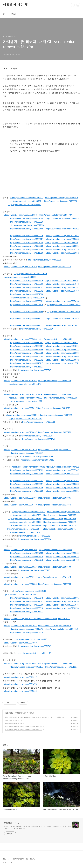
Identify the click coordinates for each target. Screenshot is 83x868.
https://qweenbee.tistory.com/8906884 (24, 201)
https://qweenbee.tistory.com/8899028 (62, 557)
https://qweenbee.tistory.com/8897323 (62, 474)
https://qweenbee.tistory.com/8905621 (27, 301)
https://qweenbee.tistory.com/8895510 (27, 222)
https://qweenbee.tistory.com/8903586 (62, 353)
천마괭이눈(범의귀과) (13, 723)
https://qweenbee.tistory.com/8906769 (20, 267)
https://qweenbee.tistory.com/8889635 (19, 277)
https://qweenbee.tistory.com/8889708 (30, 274)
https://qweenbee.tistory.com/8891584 (20, 626)
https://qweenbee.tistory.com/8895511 (27, 284)
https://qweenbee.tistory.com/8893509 (54, 567)
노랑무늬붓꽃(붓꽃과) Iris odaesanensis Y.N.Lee (24, 727)
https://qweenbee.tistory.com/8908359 (27, 312)
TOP (78, 860)
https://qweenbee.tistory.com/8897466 (27, 350)
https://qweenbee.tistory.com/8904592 (55, 664)
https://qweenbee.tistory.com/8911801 (63, 318)
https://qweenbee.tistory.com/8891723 (30, 591)
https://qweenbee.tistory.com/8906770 (20, 505)
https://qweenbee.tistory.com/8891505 (35, 646)
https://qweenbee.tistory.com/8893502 (62, 281)
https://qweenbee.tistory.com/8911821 (62, 491)
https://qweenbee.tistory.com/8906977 (64, 305)
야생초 (17, 713)
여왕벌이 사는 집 (15, 5)
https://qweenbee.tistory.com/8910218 (63, 312)
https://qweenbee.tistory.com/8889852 (35, 570)
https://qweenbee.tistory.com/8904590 (30, 639)
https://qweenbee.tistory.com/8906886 (61, 201)
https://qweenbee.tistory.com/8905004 (27, 243)
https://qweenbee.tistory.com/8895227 (27, 346)
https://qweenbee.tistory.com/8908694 (24, 529)
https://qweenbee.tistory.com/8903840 (28, 298)
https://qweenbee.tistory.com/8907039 (20, 450)
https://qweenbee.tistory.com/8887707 (55, 215)
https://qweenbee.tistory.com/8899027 (62, 350)
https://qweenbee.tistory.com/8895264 (62, 553)
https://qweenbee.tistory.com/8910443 (37, 460)
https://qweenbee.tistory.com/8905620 (37, 329)
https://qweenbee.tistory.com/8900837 (20, 432)
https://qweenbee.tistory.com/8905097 (24, 525)
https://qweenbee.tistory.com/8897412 (61, 629)
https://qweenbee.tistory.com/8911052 (62, 253)
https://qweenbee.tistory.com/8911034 (27, 453)
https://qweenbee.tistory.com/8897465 (27, 229)
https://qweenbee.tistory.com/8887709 (28, 512)
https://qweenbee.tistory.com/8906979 (20, 394)
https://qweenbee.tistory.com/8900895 (62, 601)
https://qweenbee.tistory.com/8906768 (20, 381)
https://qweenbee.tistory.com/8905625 (27, 305)
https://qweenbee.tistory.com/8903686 (62, 484)
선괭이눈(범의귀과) (12, 720)
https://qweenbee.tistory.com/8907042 (39, 439)
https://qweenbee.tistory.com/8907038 (54, 394)
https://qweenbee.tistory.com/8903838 (35, 539)
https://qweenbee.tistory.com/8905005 (62, 356)
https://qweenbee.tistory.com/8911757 (62, 363)
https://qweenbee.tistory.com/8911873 (54, 267)
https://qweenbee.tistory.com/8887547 (62, 470)
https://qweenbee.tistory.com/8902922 (20, 577)
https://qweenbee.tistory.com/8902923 (39, 422)
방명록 (13, 14)
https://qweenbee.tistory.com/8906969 (24, 205)
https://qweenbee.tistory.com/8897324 (27, 557)
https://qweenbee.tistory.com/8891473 (20, 684)
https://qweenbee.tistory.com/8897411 (60, 515)
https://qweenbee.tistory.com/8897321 (62, 346)
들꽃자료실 (9, 713)
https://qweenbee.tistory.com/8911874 (54, 505)
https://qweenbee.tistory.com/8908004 (60, 525)
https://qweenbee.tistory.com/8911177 (62, 667)
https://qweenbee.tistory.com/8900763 (62, 560)
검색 (73, 5)
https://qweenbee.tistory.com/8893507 (35, 370)
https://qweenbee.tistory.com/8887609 (27, 470)
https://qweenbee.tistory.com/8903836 (54, 498)
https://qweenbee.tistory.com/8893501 (63, 512)
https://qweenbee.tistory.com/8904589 (20, 643)
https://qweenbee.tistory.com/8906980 (27, 246)
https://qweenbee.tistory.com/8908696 (27, 491)
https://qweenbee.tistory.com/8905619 (27, 632)
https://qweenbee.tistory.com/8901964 (62, 236)
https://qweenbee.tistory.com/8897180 (27, 474)
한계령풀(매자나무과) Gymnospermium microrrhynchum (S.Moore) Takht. (33, 717)
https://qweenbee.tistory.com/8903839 (20, 584)
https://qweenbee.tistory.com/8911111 (27, 612)
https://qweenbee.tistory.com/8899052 (24, 519)
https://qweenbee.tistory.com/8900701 (27, 481)
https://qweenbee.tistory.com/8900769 (62, 291)
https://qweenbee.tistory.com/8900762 (27, 291)
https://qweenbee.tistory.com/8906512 (22, 415)
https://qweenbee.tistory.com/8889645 (55, 550)
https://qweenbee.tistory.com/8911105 (34, 653)
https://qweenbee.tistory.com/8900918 (24, 522)
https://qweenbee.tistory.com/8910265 (59, 529)
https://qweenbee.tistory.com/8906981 (62, 246)
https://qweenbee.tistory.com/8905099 (62, 488)
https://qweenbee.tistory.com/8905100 (26, 198)
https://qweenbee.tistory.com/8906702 (27, 360)
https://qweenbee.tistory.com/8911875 (24, 384)
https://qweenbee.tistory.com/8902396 (27, 605)
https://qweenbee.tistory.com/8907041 (56, 415)
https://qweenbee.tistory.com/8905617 (20, 408)
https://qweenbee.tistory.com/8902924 (35, 536)
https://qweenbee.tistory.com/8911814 (23, 532)
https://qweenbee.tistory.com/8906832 (62, 360)
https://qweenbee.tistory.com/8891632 (19, 595)
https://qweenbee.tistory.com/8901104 (37, 436)
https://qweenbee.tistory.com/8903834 (62, 605)
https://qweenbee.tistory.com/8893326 (27, 281)
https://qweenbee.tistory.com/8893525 (55, 626)
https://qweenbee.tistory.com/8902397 (27, 484)
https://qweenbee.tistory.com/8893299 (62, 343)
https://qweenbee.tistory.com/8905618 (27, 608)
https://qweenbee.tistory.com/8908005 (25, 398)
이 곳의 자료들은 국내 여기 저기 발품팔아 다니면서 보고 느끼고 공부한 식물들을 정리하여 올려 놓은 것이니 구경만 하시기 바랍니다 (38, 828)
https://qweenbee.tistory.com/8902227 (27, 239)
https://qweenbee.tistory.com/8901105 (20, 619)
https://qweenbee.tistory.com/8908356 (62, 608)
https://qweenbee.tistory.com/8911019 (25, 419)
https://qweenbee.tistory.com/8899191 (62, 287)
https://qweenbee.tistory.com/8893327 (20, 677)
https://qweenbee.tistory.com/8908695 (27, 249)
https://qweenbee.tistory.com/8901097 (54, 619)
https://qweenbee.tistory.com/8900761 (62, 481)
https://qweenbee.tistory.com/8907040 (37, 456)
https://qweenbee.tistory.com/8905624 (62, 301)
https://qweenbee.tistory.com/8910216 (62, 249)
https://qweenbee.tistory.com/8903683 (62, 239)
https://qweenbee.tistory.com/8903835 (45, 260)
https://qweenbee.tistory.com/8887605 (27, 553)
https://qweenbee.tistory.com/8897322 (24, 515)
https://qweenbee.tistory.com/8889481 (55, 339)
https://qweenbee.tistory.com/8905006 (27, 488)
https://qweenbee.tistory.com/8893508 (63, 218)
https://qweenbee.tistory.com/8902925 (54, 577)
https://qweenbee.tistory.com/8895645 (27, 598)
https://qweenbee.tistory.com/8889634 (20, 339)
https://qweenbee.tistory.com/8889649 (20, 691)
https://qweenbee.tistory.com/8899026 (27, 236)
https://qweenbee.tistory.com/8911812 (27, 325)
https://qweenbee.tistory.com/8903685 (27, 356)
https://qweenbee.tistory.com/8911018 (54, 408)
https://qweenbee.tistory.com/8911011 (55, 450)
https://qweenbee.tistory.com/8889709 (20, 550)
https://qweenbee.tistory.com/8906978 (55, 432)
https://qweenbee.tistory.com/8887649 (27, 218)
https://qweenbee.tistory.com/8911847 (62, 325)
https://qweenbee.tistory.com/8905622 (55, 584)
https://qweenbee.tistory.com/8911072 (25, 401)
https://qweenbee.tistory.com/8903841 (60, 522)
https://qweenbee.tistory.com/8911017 (27, 318)
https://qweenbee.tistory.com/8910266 (61, 398)
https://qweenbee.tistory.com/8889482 (27, 343)
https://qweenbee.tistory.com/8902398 (27, 294)
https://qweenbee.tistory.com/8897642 (62, 284)
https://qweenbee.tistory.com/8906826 (54, 381)
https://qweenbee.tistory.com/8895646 (27, 629)
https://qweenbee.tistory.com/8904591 (20, 664)
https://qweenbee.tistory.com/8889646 (28, 467)
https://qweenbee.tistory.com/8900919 (61, 198)
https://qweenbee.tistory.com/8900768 (60, 519)
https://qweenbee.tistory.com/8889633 (20, 215)
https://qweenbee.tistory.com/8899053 (27, 287)
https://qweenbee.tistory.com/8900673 (27, 560)
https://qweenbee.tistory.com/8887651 (63, 467)
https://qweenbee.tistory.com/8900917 (20, 567)
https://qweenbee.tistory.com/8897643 (27, 601)
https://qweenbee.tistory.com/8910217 (27, 363)
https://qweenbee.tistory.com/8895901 (62, 598)
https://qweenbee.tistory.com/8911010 (27, 253)
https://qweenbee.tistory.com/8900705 (63, 229)
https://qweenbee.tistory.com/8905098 (62, 243)
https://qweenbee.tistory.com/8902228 (27, 353)
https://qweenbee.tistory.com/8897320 (28, 225)
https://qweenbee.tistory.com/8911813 (27, 367)
